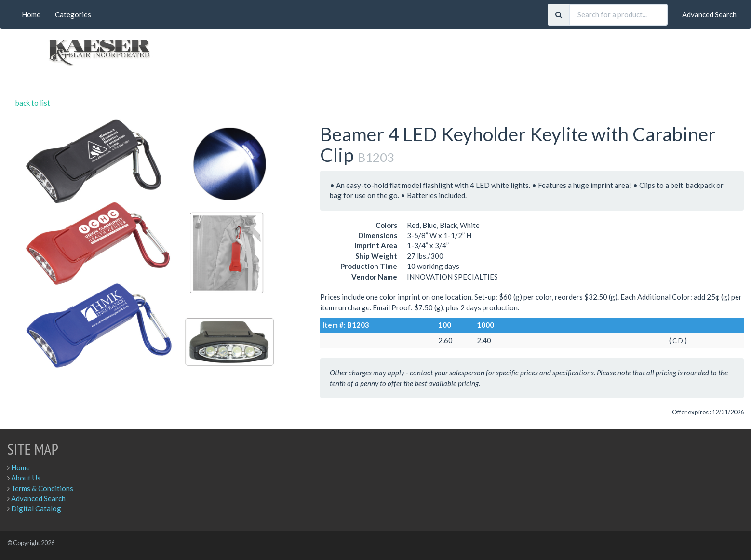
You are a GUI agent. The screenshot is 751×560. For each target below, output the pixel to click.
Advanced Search (709, 14)
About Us (26, 478)
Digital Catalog (36, 508)
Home (31, 14)
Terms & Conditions (42, 488)
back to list (33, 103)
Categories (73, 14)
